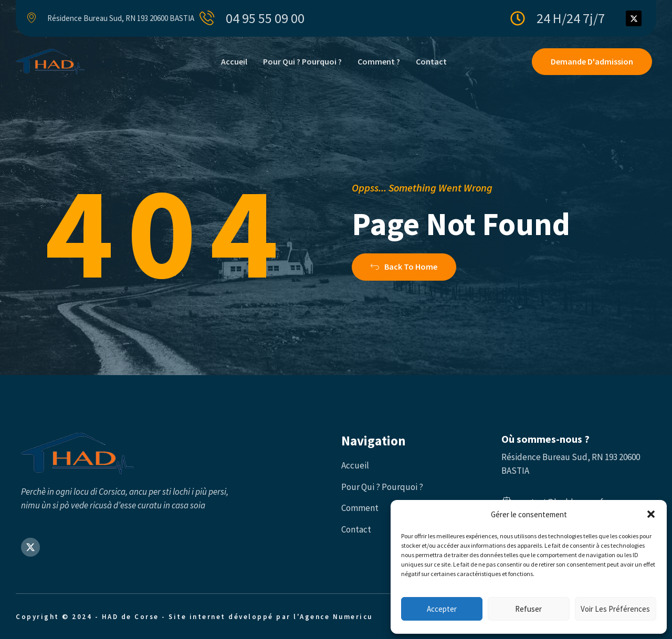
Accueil (234, 61)
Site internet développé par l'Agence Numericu (271, 617)
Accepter (442, 609)
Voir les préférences (615, 609)
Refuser (528, 609)
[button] (651, 514)
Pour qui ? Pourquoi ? (302, 61)
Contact (431, 61)
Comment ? (379, 61)
